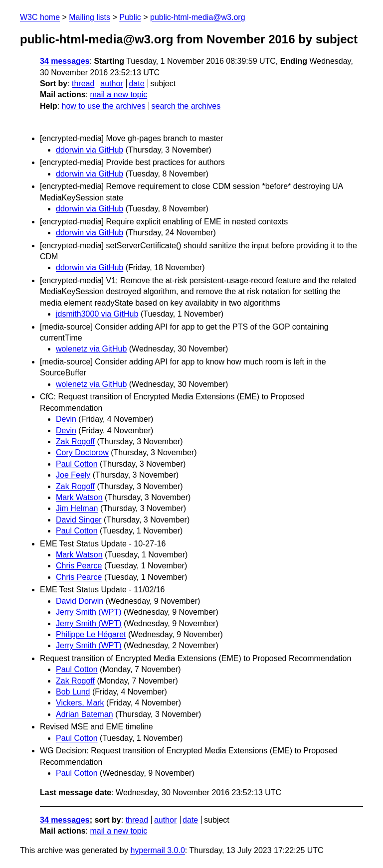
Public (130, 17)
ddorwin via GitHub (90, 150)
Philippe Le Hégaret (91, 634)
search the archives (186, 106)
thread (83, 84)
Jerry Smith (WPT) (89, 612)
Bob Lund (73, 692)
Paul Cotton (77, 464)
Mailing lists (90, 17)
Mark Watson (79, 497)
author (111, 84)
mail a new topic (118, 94)
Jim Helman (77, 508)
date (136, 84)
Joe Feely (73, 475)
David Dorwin (80, 601)
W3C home (40, 17)
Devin (66, 419)
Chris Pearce (79, 566)
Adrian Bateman (85, 714)
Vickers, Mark (80, 703)
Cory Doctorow (82, 452)
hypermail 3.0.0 (157, 850)
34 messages (65, 61)
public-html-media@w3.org (198, 17)
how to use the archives (104, 106)
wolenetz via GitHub (91, 349)
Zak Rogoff (75, 441)
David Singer (79, 520)
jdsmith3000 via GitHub (97, 314)
